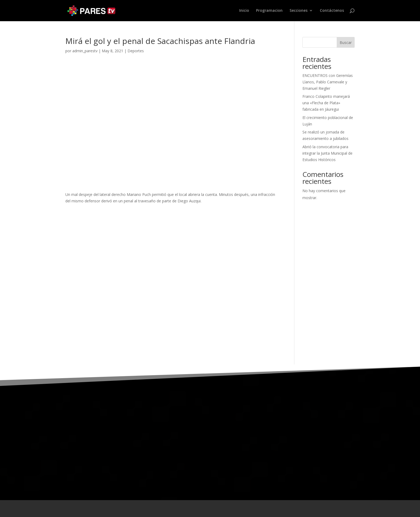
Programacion (269, 11)
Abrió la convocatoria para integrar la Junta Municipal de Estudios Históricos (327, 153)
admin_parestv (85, 51)
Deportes (136, 51)
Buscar (346, 42)
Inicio (244, 11)
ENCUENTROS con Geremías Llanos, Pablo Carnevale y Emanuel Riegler (328, 82)
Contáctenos (332, 11)
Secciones (299, 11)
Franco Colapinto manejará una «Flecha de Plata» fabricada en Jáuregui (326, 103)
